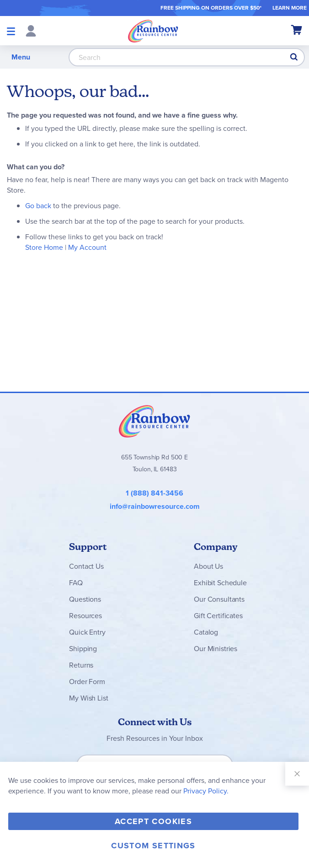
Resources (85, 616)
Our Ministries (216, 649)
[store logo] (153, 31)
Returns (81, 665)
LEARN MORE (290, 8)
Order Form (87, 682)
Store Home (44, 247)
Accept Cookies (153, 821)
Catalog (206, 632)
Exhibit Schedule (220, 583)
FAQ (76, 583)
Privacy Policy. (206, 791)
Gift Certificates (218, 616)
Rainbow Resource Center (154, 421)
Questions (85, 599)
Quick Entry (87, 632)
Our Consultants (219, 599)
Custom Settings (153, 846)
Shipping (83, 649)
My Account (87, 247)
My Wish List (88, 698)
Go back (38, 206)
